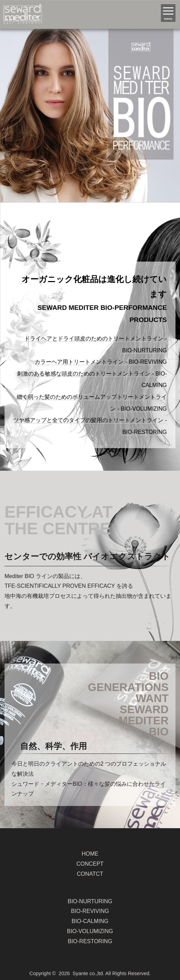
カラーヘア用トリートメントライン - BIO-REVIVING (101, 362)
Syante (80, 973)
